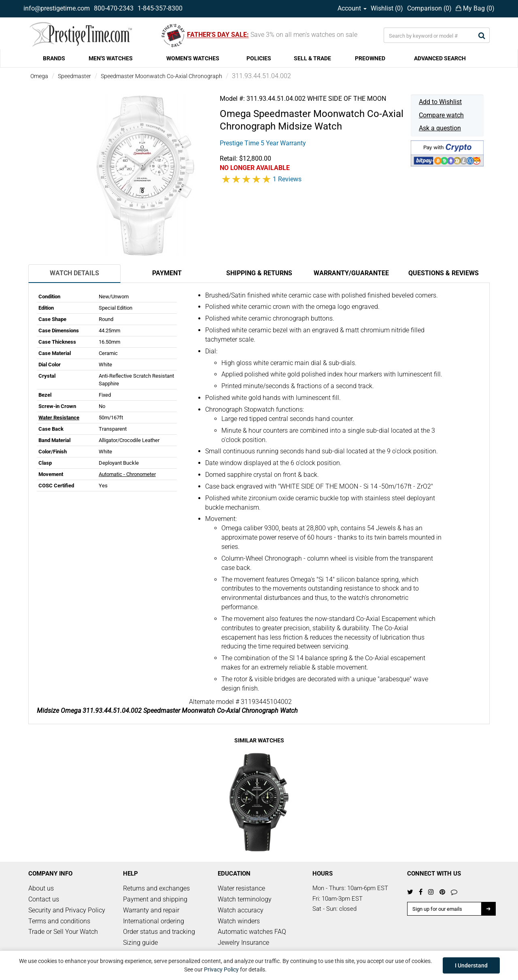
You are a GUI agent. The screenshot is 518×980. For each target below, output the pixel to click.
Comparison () (429, 8)
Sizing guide (140, 943)
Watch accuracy (241, 910)
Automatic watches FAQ (252, 932)
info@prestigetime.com (57, 8)
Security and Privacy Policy (67, 910)
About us (41, 888)
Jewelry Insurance (243, 943)
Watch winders (239, 921)
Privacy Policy (221, 969)
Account (352, 8)
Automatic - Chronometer (127, 474)
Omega (39, 76)
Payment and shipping (155, 899)
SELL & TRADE (312, 58)
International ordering (154, 921)
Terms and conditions (59, 921)
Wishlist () (387, 8)
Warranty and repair (151, 910)
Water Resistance (59, 418)
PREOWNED (370, 58)
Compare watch (441, 115)
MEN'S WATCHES (111, 58)
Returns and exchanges (156, 888)
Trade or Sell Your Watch (63, 932)
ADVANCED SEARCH (440, 58)
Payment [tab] (167, 273)
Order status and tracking (159, 932)
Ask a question (440, 128)
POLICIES (259, 58)
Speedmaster (74, 76)
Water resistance (241, 888)
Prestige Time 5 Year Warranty (263, 143)
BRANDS (54, 58)
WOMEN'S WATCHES (193, 58)
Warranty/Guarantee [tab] (351, 273)
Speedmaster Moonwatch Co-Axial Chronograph (161, 76)
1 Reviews (287, 179)
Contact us (44, 899)
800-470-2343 (114, 8)
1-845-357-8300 (160, 8)
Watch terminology (245, 899)
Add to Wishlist (440, 102)
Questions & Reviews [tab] (444, 273)
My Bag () (475, 8)
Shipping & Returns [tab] (259, 273)
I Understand (471, 965)
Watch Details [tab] (74, 273)
